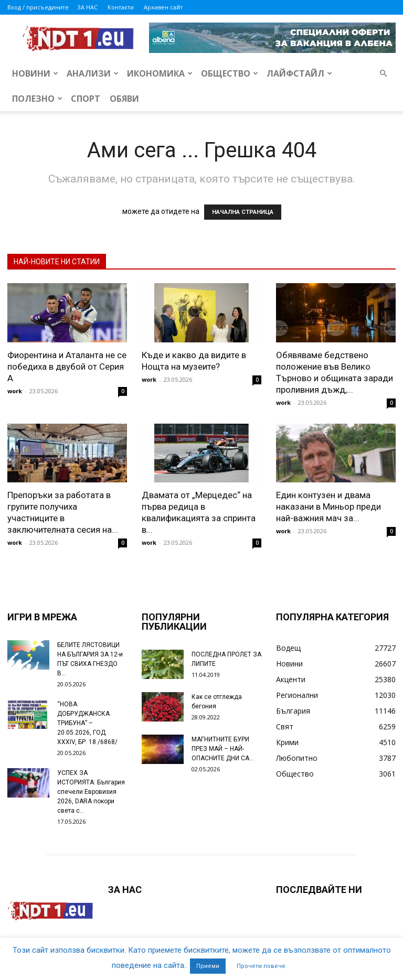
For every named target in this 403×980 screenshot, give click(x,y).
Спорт (86, 99)
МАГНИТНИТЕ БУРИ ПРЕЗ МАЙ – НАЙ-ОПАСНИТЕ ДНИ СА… (223, 749)
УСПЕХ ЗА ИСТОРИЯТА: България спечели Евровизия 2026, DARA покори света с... (91, 792)
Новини (35, 73)
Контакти (121, 7)
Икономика (160, 73)
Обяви (124, 99)
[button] (383, 74)
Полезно (37, 99)
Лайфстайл (299, 73)
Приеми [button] (208, 966)
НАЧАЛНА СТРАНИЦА (243, 212)
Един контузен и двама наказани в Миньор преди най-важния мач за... (328, 507)
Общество (230, 73)
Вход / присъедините (38, 7)
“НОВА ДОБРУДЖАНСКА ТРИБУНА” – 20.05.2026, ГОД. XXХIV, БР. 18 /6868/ (87, 723)
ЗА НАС (87, 7)
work (15, 391)
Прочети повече (261, 966)
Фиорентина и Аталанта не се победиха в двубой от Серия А (67, 367)
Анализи (93, 73)
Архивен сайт (163, 7)
